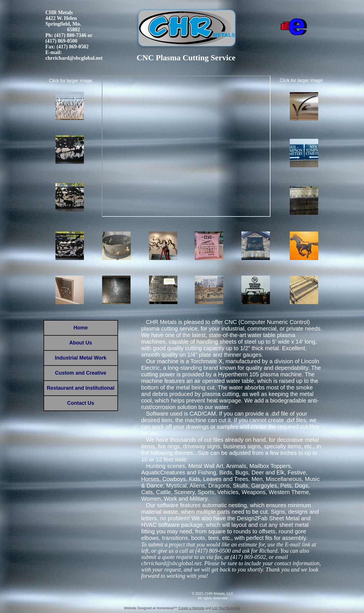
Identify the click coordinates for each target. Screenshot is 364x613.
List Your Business (226, 608)
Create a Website (192, 608)
